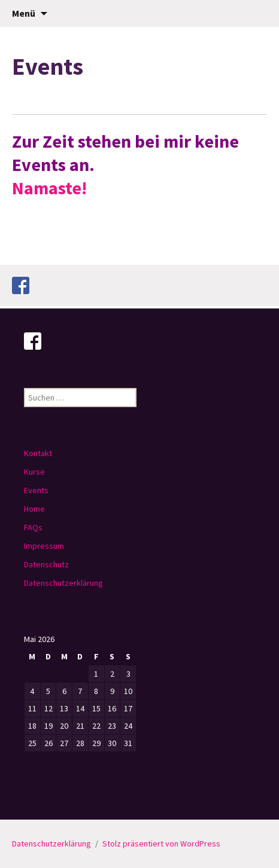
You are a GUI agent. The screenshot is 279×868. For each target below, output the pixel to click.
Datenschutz (46, 564)
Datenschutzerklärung (63, 583)
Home (34, 509)
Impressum (44, 546)
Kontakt (38, 453)
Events (36, 490)
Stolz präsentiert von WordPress (161, 843)
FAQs (33, 527)
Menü (24, 13)
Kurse (34, 472)
